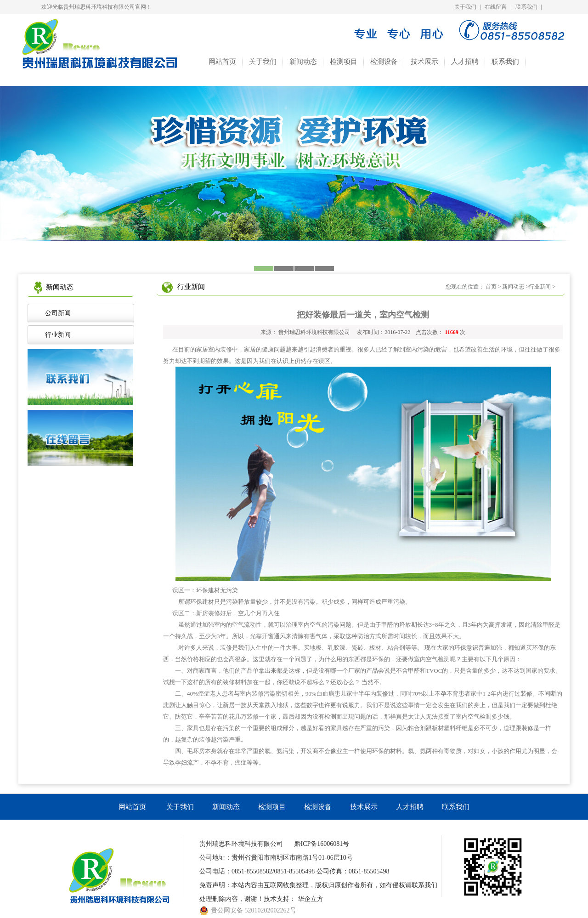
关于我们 (465, 7)
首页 (491, 287)
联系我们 (526, 7)
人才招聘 (465, 62)
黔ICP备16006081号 (322, 844)
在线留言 (496, 7)
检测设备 (384, 62)
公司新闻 (56, 313)
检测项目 (344, 62)
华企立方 (311, 899)
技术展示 (424, 62)
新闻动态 (303, 62)
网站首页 (222, 62)
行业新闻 (56, 335)
